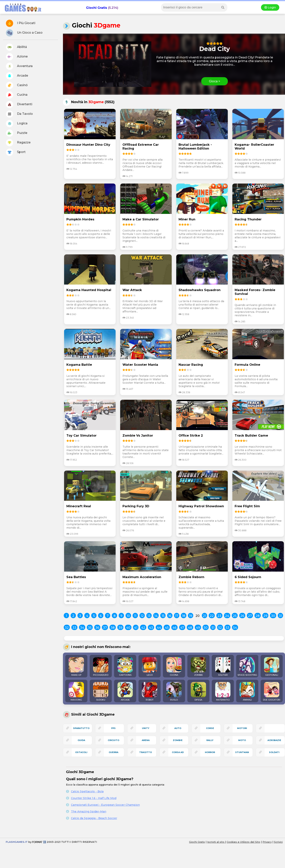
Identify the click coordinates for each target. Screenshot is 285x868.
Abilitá (16, 47)
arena (146, 740)
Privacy (267, 842)
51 (213, 628)
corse (210, 728)
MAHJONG (76, 692)
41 (136, 628)
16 (170, 616)
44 (159, 628)
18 (184, 616)
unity (146, 728)
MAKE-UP (76, 667)
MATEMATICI (223, 692)
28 (258, 616)
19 (191, 616)
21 (204, 616)
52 (220, 628)
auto (178, 728)
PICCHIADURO (101, 667)
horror (210, 752)
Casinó (17, 85)
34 (82, 628)
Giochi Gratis (97, 8)
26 (242, 616)
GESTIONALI (272, 667)
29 (265, 616)
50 (206, 628)
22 (212, 616)
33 (74, 628)
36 (97, 628)
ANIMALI (247, 692)
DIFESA (198, 692)
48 (190, 628)
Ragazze (18, 143)
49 (198, 628)
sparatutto (81, 728)
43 (151, 628)
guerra (114, 752)
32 (67, 628)
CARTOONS (125, 667)
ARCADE (125, 692)
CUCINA (174, 667)
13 (149, 616)
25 (235, 616)
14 (156, 616)
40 (128, 628)
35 (90, 628)
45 (167, 628)
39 (120, 628)
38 (113, 628)
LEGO (150, 667)
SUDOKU (101, 692)
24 (227, 616)
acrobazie (274, 740)
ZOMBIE (198, 667)
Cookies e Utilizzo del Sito (243, 842)
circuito (114, 740)
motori (242, 728)
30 (273, 616)
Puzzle (17, 133)
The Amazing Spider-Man (89, 811)
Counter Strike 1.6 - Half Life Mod (94, 798)
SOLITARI (223, 667)
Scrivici (278, 842)
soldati (274, 752)
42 (143, 628)
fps (113, 728)
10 (128, 616)
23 (219, 616)
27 (250, 616)
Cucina (17, 95)
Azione (17, 57)
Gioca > (215, 81)
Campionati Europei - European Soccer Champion (105, 805)
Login (270, 7)
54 (235, 628)
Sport (16, 152)
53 (227, 628)
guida (81, 740)
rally (210, 740)
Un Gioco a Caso (24, 33)
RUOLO (174, 692)
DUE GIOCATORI (272, 692)
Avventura (19, 66)
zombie (178, 740)
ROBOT (150, 692)
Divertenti (19, 104)
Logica (17, 124)
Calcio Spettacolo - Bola (87, 791)
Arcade (17, 76)
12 (142, 616)
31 (280, 616)
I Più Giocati (21, 23)
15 (163, 616)
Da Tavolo (19, 114)
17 (177, 616)
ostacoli (81, 752)
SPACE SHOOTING (247, 667)
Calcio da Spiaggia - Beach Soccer (94, 818)
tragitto (146, 752)
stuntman (242, 752)
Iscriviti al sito (216, 842)
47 (182, 628)
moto (242, 740)
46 (174, 628)
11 (135, 616)
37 (105, 628)
